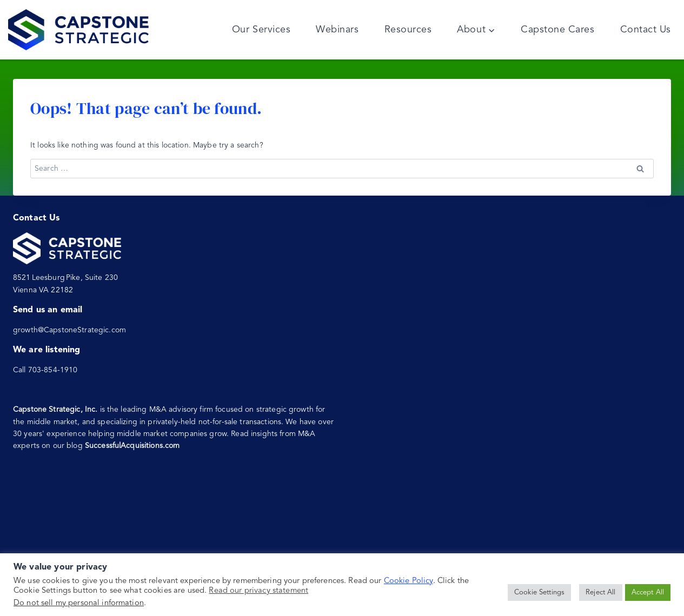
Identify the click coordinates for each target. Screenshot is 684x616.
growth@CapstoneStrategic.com (69, 330)
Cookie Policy (409, 581)
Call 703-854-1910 (45, 370)
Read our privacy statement (258, 591)
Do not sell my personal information (79, 603)
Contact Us (646, 30)
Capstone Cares (558, 30)
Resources (408, 30)
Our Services (261, 30)
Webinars (337, 30)
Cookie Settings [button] (539, 592)
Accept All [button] (648, 592)
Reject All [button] (600, 592)
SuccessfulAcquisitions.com (132, 446)
